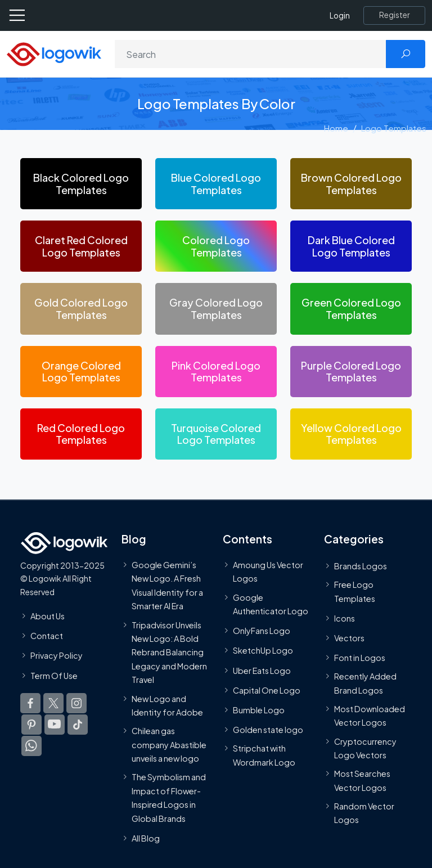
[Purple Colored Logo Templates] (351, 372)
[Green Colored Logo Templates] (351, 309)
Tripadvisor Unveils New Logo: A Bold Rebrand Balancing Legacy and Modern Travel (169, 653)
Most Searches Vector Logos (362, 780)
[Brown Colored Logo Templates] (351, 184)
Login (340, 15)
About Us (48, 616)
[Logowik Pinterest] (31, 725)
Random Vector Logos (364, 813)
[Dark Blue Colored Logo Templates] (351, 246)
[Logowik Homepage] (54, 53)
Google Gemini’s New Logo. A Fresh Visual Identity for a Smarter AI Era (167, 585)
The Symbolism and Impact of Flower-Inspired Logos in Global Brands (169, 797)
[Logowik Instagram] (76, 703)
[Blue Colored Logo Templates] (216, 184)
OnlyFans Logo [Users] (262, 631)
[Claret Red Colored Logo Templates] (81, 246)
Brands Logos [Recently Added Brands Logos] (361, 566)
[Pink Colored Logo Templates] (216, 372)
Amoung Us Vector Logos (268, 572)
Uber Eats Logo (262, 671)
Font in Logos (360, 658)
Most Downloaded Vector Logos (370, 716)
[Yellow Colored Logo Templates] (351, 434)
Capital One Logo (267, 690)
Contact (47, 636)
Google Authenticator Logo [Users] (271, 604)
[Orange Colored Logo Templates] (81, 372)
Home (336, 128)
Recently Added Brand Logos (365, 683)
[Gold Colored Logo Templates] (81, 309)
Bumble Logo (259, 710)
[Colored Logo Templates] (216, 246)
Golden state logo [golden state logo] (268, 730)
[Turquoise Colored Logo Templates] (216, 434)
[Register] (394, 15)
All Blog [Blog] (146, 838)
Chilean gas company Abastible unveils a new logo (169, 745)
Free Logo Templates (355, 591)
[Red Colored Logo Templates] (81, 434)
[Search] (251, 54)
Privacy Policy (57, 655)
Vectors (349, 638)
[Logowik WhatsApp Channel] (31, 746)
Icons (345, 618)
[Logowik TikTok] (78, 725)
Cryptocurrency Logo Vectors (365, 748)
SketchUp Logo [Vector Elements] (263, 650)
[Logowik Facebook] (30, 703)
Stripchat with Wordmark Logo (264, 755)
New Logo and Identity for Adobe (167, 705)
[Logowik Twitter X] (53, 703)
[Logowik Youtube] (55, 725)
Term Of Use (54, 675)
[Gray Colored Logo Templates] (216, 309)
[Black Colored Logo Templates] (81, 184)
